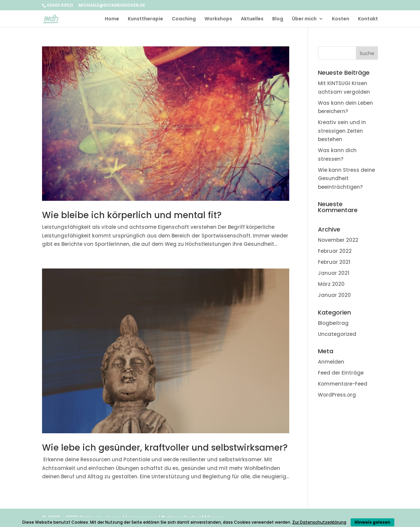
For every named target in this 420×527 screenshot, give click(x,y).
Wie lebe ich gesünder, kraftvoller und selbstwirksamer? (165, 448)
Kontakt (368, 19)
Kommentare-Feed (343, 384)
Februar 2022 (335, 251)
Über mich (304, 19)
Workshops (218, 19)
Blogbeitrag (333, 323)
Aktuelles (252, 19)
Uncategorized (337, 334)
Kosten (341, 19)
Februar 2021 (334, 262)
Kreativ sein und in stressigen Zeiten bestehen (342, 131)
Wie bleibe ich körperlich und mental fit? (132, 215)
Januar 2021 (334, 273)
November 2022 (338, 240)
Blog (278, 19)
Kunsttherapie (145, 19)
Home (112, 19)
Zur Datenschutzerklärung (319, 522)
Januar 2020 (334, 295)
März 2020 (331, 284)
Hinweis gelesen (372, 522)
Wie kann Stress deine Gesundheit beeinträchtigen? (346, 178)
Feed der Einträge (341, 373)
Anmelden (331, 362)
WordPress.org (337, 395)
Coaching (184, 19)
